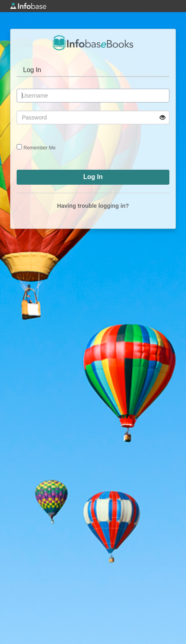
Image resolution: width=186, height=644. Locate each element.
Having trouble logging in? (93, 206)
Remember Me (40, 148)
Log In (32, 70)
